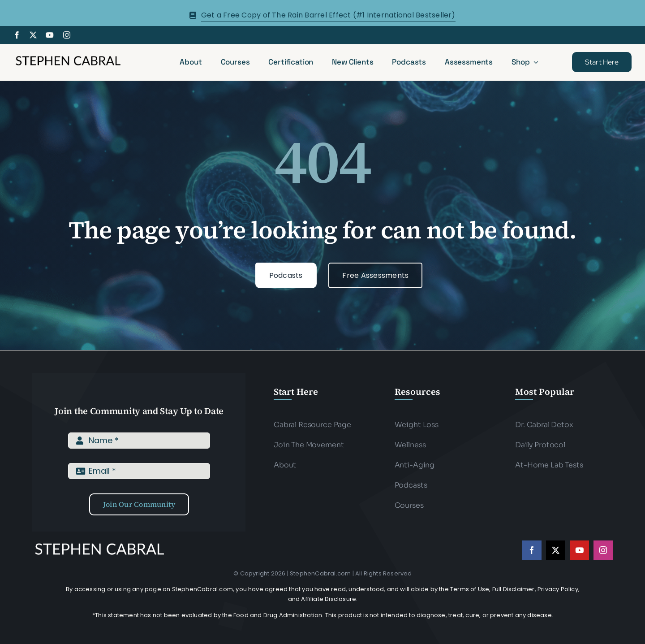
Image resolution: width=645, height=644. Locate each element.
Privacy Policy (558, 589)
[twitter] (33, 35)
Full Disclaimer (514, 589)
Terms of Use (470, 589)
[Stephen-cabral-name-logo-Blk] (68, 57)
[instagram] (67, 35)
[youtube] (50, 35)
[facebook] (17, 35)
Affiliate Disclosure (329, 599)
